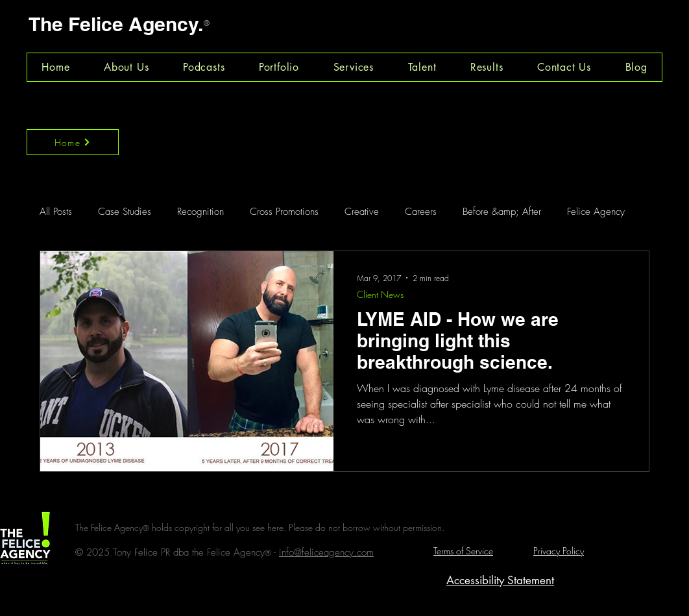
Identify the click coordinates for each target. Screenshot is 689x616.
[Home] (73, 142)
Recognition (200, 212)
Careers (421, 212)
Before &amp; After (502, 212)
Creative (362, 212)
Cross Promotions (284, 212)
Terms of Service (463, 551)
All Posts (56, 212)
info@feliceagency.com (326, 552)
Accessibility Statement (500, 580)
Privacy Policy (559, 551)
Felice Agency (596, 212)
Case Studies (125, 212)
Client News (380, 294)
